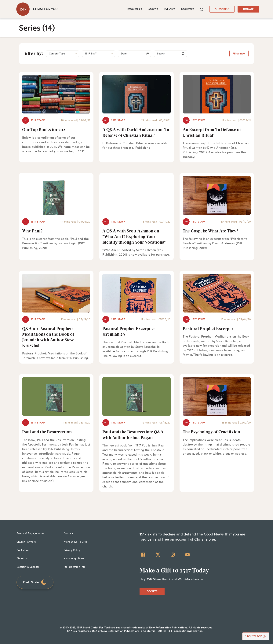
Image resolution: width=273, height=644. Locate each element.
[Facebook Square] (143, 555)
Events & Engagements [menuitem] (30, 533)
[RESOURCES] (135, 9)
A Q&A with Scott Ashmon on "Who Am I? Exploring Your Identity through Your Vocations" (134, 237)
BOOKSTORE (188, 9)
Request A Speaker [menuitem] (28, 567)
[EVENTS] (170, 9)
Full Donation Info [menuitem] (75, 567)
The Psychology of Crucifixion (211, 432)
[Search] (135, 54)
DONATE (248, 9)
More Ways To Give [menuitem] (76, 542)
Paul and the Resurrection (47, 432)
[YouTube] (187, 555)
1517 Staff (38, 120)
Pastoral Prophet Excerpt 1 (208, 329)
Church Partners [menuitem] (26, 542)
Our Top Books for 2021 (45, 130)
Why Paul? (32, 231)
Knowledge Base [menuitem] (74, 558)
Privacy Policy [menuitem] (72, 550)
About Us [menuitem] (22, 558)
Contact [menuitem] (68, 533)
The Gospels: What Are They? (210, 231)
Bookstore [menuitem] (23, 550)
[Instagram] (173, 555)
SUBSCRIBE (222, 9)
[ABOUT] (153, 9)
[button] (202, 9)
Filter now (239, 54)
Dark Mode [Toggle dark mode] (35, 582)
